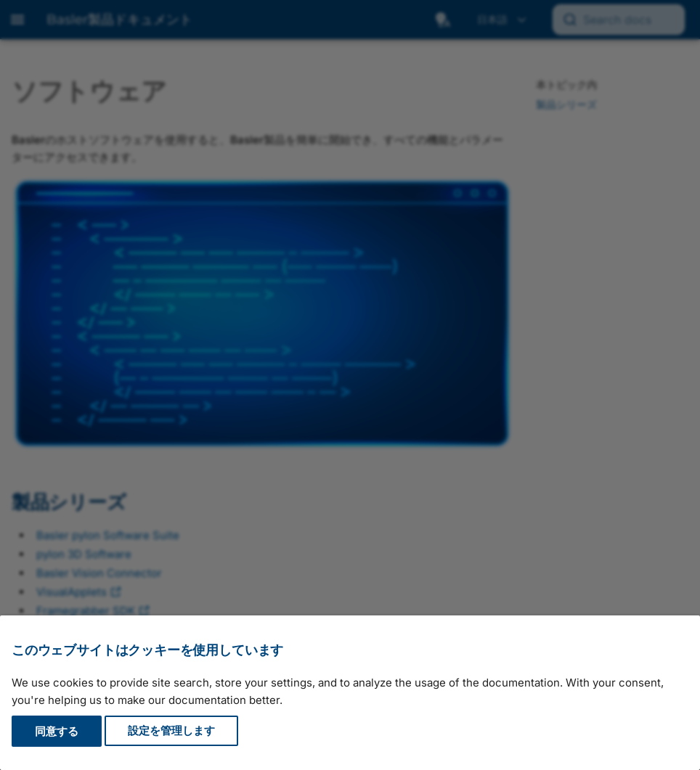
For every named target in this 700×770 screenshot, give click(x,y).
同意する (57, 731)
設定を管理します (171, 731)
